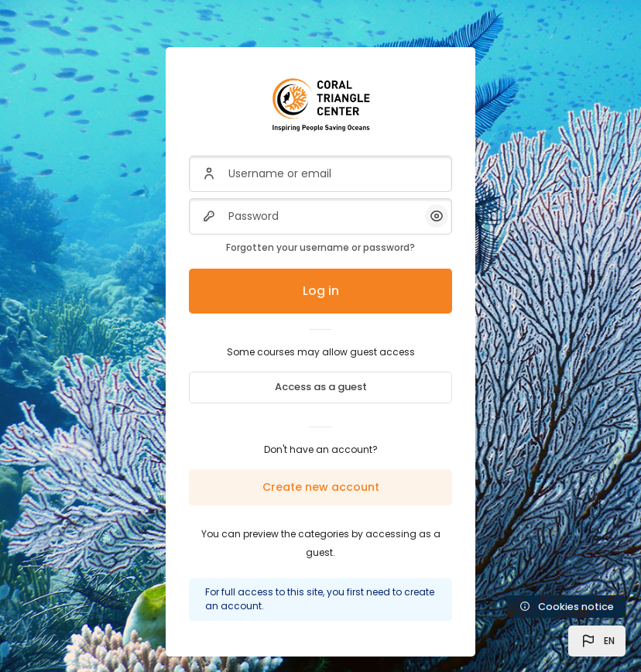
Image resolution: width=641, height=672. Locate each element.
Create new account (321, 487)
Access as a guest (321, 387)
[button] (597, 641)
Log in (321, 291)
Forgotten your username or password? (320, 247)
